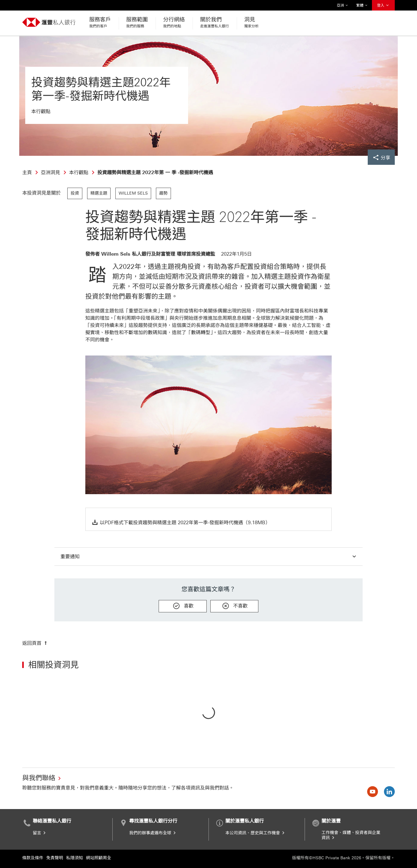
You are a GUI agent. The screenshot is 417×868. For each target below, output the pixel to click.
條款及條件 (33, 858)
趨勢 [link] (163, 193)
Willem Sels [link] (133, 193)
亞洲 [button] (342, 5)
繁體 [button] (362, 5)
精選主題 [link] (99, 193)
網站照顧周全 (99, 858)
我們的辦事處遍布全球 (153, 833)
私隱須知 (75, 858)
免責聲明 (55, 858)
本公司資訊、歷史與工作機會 (255, 833)
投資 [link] (75, 193)
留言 (40, 833)
